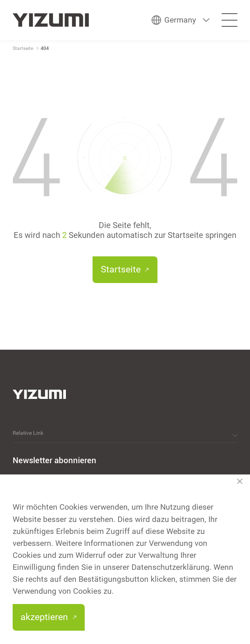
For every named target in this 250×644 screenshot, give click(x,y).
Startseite (23, 48)
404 (45, 48)
